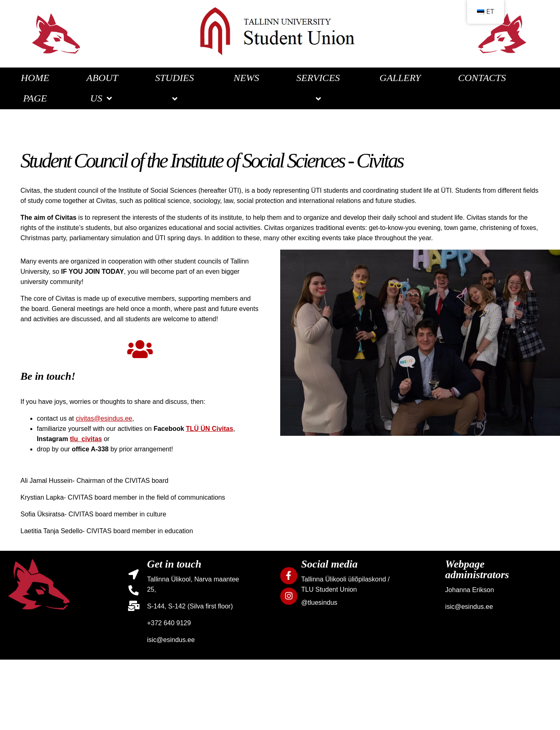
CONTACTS (482, 78)
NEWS (246, 78)
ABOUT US (102, 88)
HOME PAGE (35, 88)
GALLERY (400, 78)
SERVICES (319, 88)
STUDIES (176, 88)
